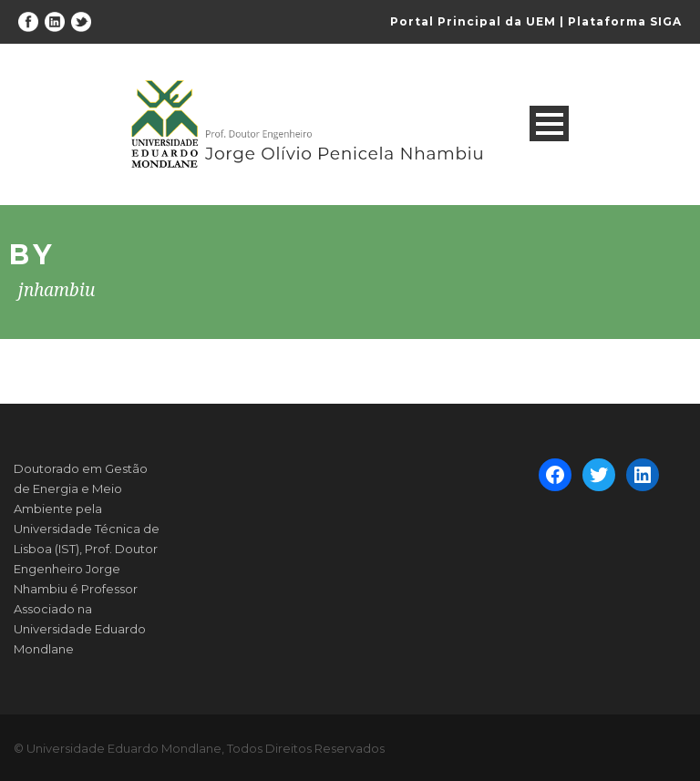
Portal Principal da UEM (473, 21)
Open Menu (549, 123)
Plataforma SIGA (625, 21)
